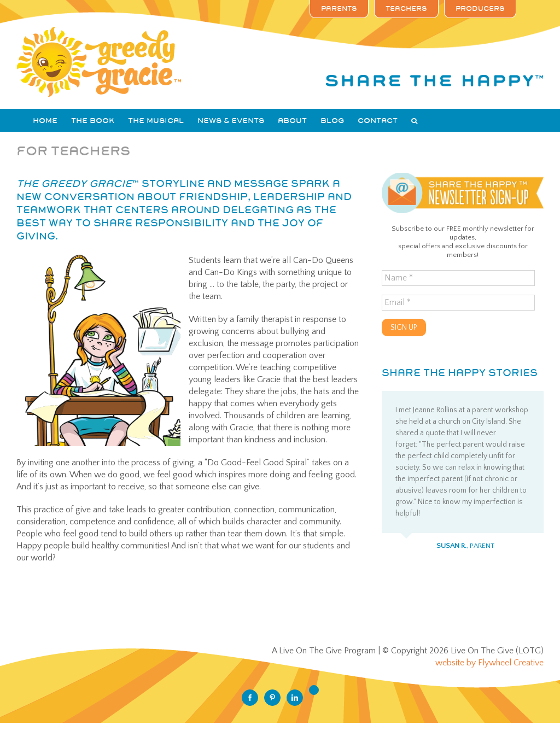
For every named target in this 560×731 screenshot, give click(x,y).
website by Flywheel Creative (489, 663)
